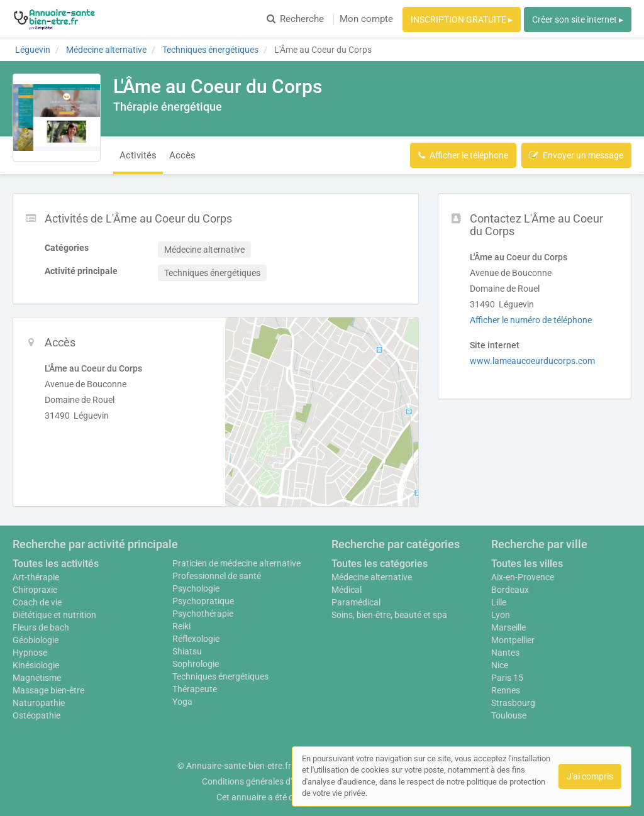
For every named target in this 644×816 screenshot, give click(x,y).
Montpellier (513, 640)
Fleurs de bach (41, 627)
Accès (182, 155)
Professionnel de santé (217, 576)
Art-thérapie (36, 577)
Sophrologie (196, 664)
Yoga (182, 702)
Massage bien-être (48, 690)
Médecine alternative (372, 577)
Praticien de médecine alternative (236, 563)
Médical (347, 590)
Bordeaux (510, 590)
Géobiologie (36, 640)
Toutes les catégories (380, 564)
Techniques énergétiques (220, 676)
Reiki (181, 626)
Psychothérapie (203, 614)
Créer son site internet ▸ (578, 19)
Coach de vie (37, 602)
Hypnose (30, 653)
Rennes (506, 690)
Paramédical (356, 602)
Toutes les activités (56, 564)
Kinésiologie (36, 665)
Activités (138, 155)
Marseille (508, 627)
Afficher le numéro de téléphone (531, 320)
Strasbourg (513, 703)
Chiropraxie (35, 590)
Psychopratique (203, 601)
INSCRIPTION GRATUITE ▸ (462, 19)
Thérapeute (195, 689)
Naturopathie (39, 703)
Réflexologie (196, 639)
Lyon (501, 615)
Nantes (505, 653)
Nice (500, 665)
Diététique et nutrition (54, 615)
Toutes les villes (527, 564)
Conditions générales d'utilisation (266, 781)
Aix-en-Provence (523, 577)
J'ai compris (590, 776)
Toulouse (509, 715)
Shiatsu (187, 651)
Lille (499, 602)
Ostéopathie (36, 715)
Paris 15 (507, 678)
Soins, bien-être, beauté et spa (389, 615)
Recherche (295, 19)
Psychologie (196, 588)
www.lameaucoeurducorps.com (532, 361)
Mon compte (366, 19)
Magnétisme (37, 678)
